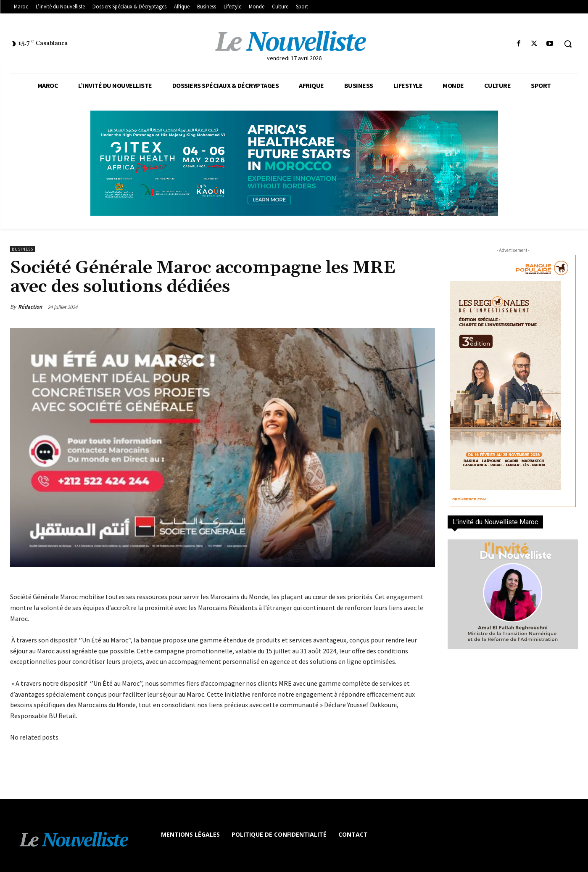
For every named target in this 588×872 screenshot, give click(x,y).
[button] (568, 44)
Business (22, 249)
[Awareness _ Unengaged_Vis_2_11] (294, 163)
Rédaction (30, 307)
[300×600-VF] (513, 381)
